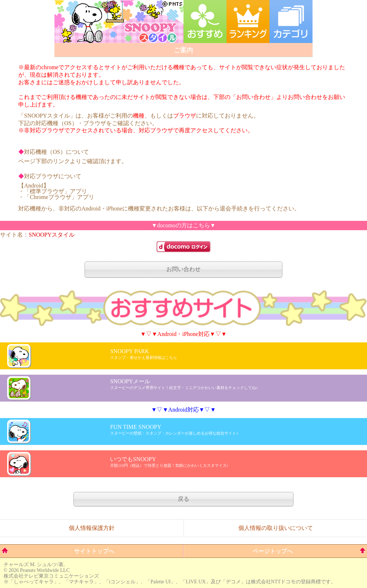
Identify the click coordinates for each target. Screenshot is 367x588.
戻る (183, 499)
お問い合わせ (183, 269)
